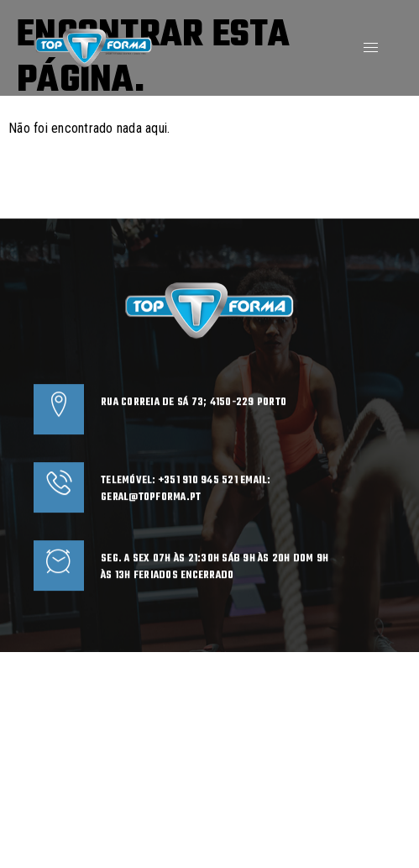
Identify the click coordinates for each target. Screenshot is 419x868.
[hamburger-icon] (371, 47)
